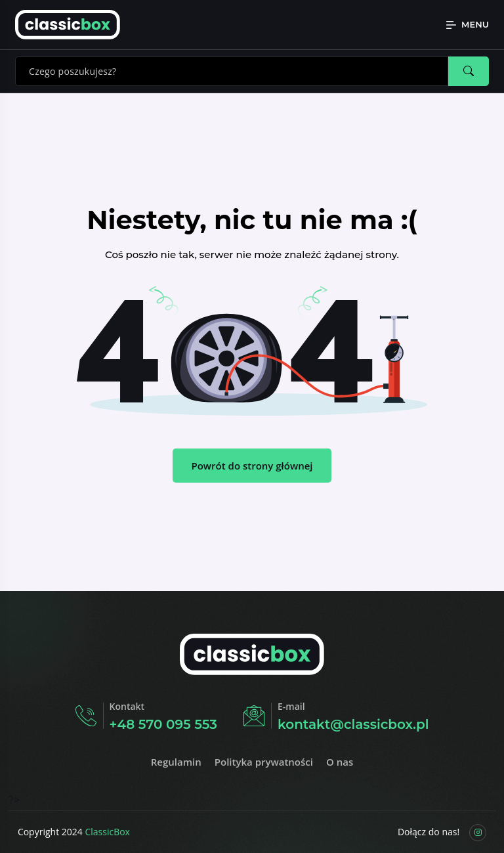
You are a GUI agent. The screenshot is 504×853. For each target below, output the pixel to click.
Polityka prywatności (264, 762)
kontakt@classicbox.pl (353, 724)
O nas (340, 762)
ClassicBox (107, 832)
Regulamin (176, 762)
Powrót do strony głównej (252, 466)
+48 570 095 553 (163, 724)
